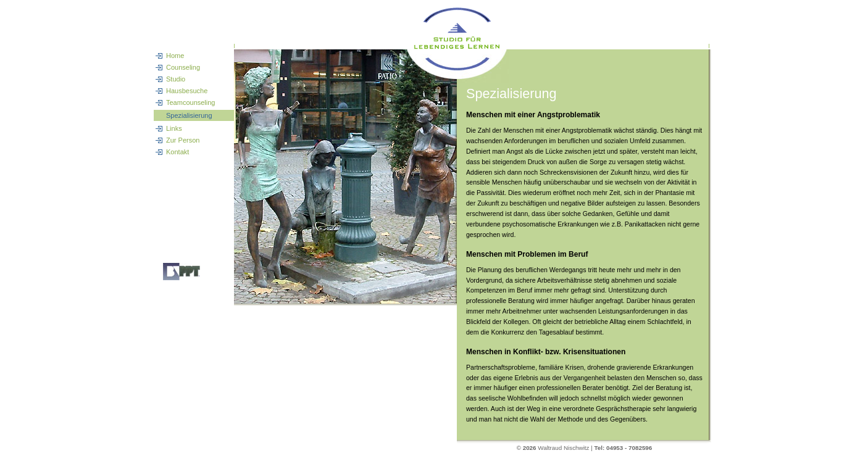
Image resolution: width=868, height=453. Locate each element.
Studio (176, 79)
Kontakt (177, 152)
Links (174, 128)
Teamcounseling (191, 102)
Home (175, 56)
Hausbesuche (187, 91)
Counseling (183, 67)
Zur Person (183, 140)
